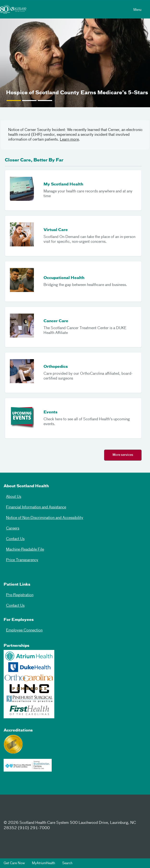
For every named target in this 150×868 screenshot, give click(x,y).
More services (123, 455)
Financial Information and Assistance (36, 507)
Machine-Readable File (25, 550)
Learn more (69, 140)
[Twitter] (25, 811)
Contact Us (15, 539)
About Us (14, 497)
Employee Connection (24, 630)
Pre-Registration (20, 595)
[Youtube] (56, 811)
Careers (13, 529)
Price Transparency (22, 560)
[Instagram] (41, 811)
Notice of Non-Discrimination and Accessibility (45, 518)
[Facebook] (10, 811)
